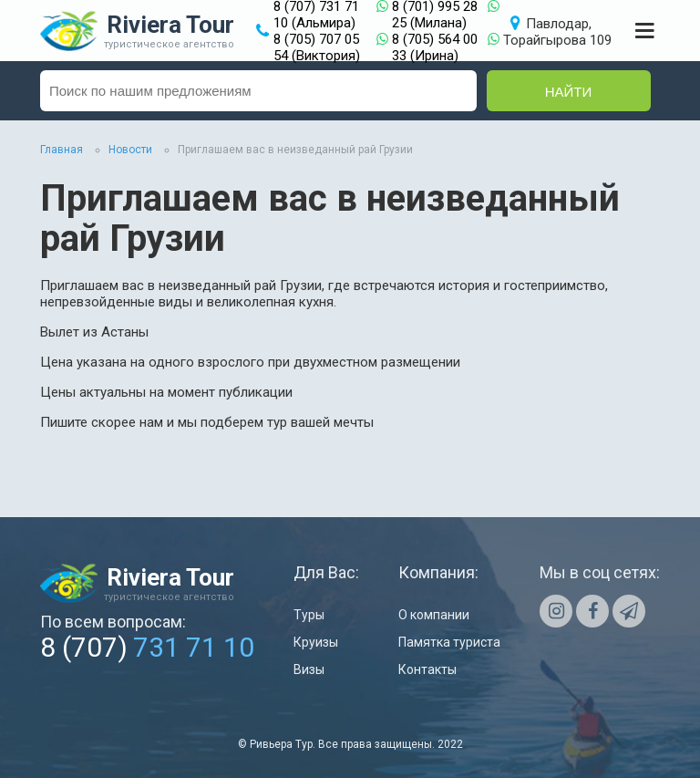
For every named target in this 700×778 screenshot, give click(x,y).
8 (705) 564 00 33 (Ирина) (435, 47)
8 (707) (147, 647)
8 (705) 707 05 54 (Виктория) (317, 47)
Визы (309, 669)
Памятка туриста (449, 642)
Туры (309, 615)
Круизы (316, 642)
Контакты (427, 669)
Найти (569, 92)
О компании (434, 615)
